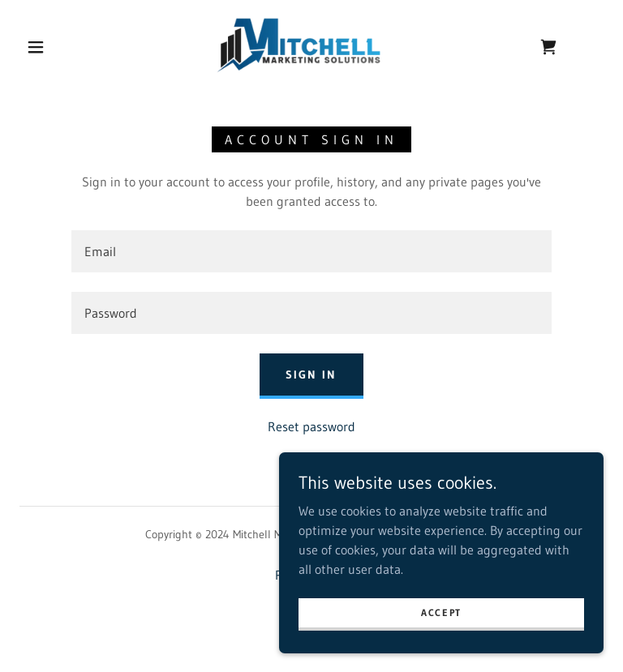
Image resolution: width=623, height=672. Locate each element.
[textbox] (311, 251)
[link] (299, 45)
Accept (441, 612)
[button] (36, 47)
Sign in (311, 375)
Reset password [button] (311, 426)
